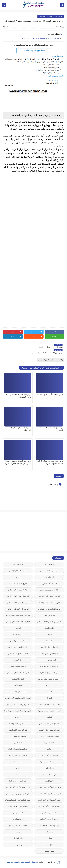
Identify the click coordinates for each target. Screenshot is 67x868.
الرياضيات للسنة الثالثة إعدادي (49, 679)
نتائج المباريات (18, 838)
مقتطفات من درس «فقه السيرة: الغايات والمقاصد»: (40, 38)
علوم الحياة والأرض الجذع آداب (49, 800)
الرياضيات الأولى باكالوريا (49, 666)
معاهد (18, 832)
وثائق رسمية (18, 845)
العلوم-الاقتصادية (18, 679)
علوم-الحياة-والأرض (49, 813)
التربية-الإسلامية (49, 615)
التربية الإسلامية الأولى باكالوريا (18, 596)
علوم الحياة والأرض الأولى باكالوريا (18, 787)
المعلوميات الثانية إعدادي (18, 755)
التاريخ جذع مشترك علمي (49, 590)
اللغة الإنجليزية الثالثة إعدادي (49, 724)
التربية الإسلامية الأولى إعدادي (49, 596)
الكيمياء (18, 717)
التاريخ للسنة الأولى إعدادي (18, 590)
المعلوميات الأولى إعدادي (49, 755)
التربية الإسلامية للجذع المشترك (51, 16)
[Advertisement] (44, 531)
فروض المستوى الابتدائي (49, 819)
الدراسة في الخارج (49, 660)
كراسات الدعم (18, 819)
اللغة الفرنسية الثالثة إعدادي (18, 730)
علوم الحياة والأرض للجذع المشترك (18, 800)
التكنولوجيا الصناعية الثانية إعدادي (18, 622)
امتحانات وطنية (18, 762)
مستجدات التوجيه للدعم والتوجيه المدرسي (23, 862)
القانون (49, 717)
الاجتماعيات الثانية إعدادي (18, 571)
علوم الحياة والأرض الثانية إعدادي (18, 794)
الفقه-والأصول (18, 685)
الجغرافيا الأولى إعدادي (18, 641)
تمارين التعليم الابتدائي (49, 775)
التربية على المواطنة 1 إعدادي (18, 609)
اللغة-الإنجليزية (49, 743)
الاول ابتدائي (49, 577)
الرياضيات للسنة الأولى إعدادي (18, 673)
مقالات (49, 838)
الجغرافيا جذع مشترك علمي (18, 654)
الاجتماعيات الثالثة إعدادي (49, 571)
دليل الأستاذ (49, 781)
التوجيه (49, 634)
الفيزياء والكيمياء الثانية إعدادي (18, 704)
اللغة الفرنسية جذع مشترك (18, 736)
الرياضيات (18, 660)
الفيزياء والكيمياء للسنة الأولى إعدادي (18, 698)
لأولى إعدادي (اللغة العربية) (49, 825)
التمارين (18, 628)
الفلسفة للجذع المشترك (18, 692)
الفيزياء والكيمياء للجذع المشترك (49, 711)
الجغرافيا (49, 641)
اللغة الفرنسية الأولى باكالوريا (49, 730)
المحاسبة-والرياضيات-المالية (18, 749)
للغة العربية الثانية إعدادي (18, 825)
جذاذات (18, 775)
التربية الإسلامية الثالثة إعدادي (49, 603)
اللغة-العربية (18, 743)
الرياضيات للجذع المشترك (49, 673)
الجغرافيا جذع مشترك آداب (18, 647)
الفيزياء (49, 698)
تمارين (18, 768)
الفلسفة (49, 692)
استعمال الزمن (49, 564)
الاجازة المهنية (18, 564)
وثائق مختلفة (49, 851)
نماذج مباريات (49, 845)
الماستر (49, 749)
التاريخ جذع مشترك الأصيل (18, 584)
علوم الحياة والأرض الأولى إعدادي (49, 787)
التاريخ (18, 577)
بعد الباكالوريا (49, 768)
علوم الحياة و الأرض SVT (18, 781)
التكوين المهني (49, 628)
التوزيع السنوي (18, 634)
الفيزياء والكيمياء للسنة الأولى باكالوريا (18, 711)
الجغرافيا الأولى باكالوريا (49, 647)
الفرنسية (49, 685)
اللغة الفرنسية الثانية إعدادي (49, 736)
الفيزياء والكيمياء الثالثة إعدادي (49, 704)
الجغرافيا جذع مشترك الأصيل (49, 654)
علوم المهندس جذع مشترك (18, 806)
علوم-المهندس (18, 813)
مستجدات (49, 832)
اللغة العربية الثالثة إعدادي (18, 724)
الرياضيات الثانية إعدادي (18, 666)
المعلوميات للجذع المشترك (49, 762)
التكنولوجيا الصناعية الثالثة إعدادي (18, 615)
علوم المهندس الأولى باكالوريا (49, 806)
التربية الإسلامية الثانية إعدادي (18, 603)
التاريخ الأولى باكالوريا (49, 584)
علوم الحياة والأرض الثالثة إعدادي (49, 794)
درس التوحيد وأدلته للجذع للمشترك (49, 394)
